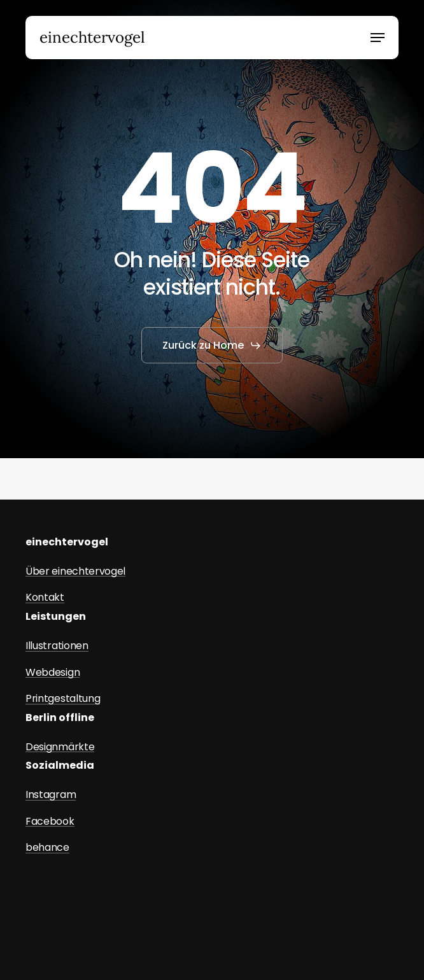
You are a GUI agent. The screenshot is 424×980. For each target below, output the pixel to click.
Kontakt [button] (45, 598)
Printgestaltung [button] (63, 699)
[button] (378, 38)
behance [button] (47, 848)
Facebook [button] (50, 822)
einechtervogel (92, 38)
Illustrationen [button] (57, 646)
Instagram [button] (51, 795)
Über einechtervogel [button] (75, 571)
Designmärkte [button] (60, 747)
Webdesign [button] (53, 673)
